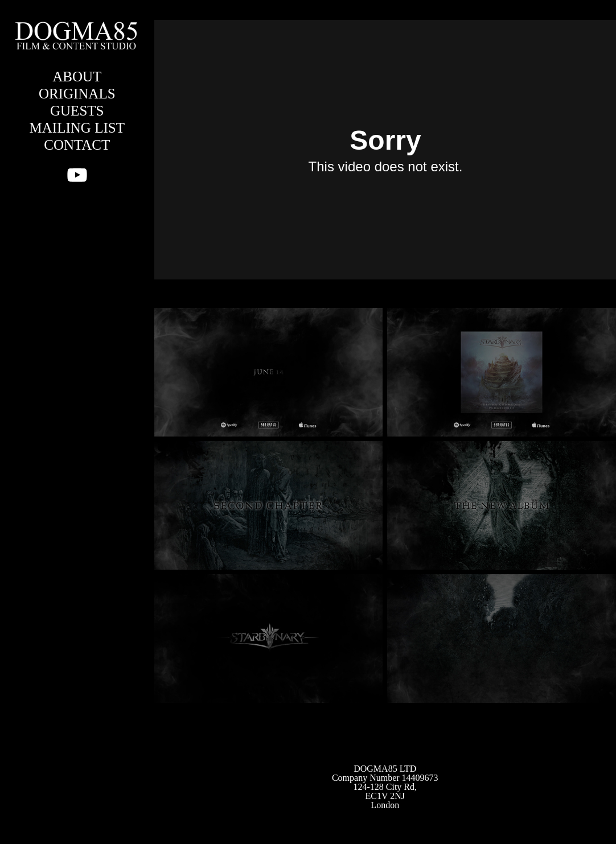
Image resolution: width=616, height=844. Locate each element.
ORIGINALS (77, 94)
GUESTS (77, 111)
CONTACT (77, 145)
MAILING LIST (77, 128)
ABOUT (77, 77)
